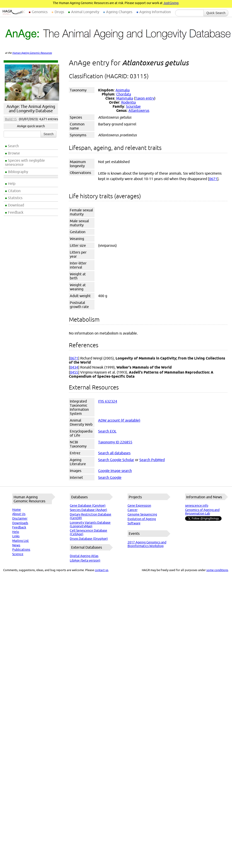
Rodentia (128, 102)
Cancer (133, 510)
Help (12, 183)
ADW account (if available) (119, 420)
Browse (14, 153)
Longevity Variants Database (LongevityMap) (90, 524)
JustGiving (171, 3)
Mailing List (21, 541)
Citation (14, 191)
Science (18, 554)
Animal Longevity (85, 12)
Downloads (20, 523)
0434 (74, 367)
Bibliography (18, 172)
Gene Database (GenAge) (88, 506)
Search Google (110, 477)
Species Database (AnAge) (88, 510)
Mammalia (125, 98)
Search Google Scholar (116, 460)
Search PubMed (152, 460)
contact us (101, 570)
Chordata (124, 94)
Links (16, 536)
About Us (19, 514)
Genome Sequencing (142, 514)
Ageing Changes (119, 12)
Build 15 (11, 119)
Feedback (16, 212)
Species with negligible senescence (25, 162)
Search (13, 146)
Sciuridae (133, 106)
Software (134, 523)
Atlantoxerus (139, 110)
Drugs (59, 12)
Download (16, 205)
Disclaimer (20, 518)
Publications (21, 550)
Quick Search (216, 13)
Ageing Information (155, 12)
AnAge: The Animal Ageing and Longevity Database (31, 109)
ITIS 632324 (108, 401)
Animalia (123, 90)
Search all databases (114, 453)
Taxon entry (145, 98)
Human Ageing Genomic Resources (32, 53)
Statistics (15, 198)
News (16, 545)
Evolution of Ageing (142, 519)
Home (17, 510)
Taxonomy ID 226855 (115, 442)
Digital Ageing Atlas (84, 556)
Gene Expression (139, 506)
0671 (213, 179)
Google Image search (115, 471)
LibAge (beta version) (85, 560)
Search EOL (107, 431)
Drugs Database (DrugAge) (89, 539)
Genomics (40, 12)
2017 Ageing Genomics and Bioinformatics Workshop (147, 544)
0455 (74, 372)
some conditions (217, 570)
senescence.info (197, 506)
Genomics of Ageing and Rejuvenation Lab (202, 512)
